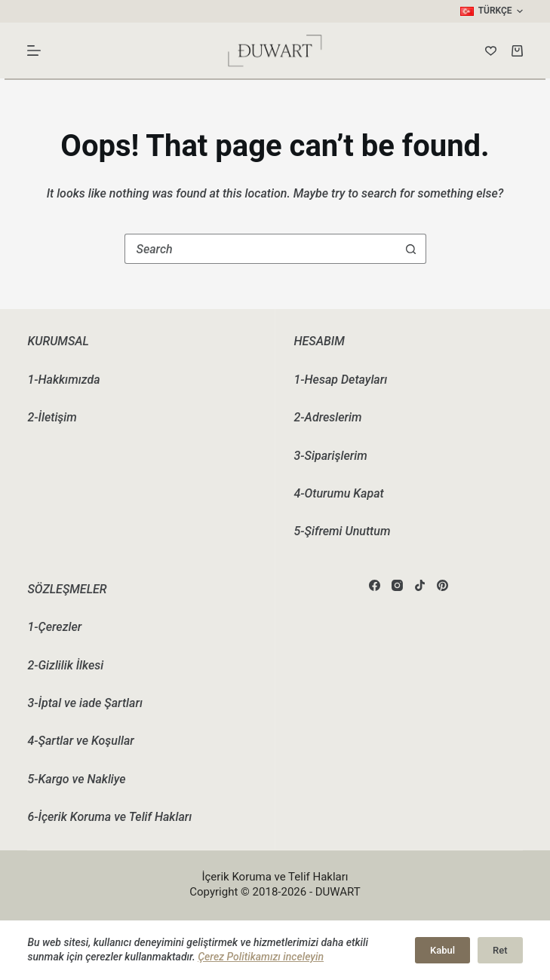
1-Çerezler (54, 627)
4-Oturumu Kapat (339, 493)
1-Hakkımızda (63, 380)
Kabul (442, 950)
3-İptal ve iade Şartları (84, 703)
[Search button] (411, 249)
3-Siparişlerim (331, 456)
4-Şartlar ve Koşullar (80, 741)
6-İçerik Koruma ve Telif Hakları (109, 817)
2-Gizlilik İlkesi (65, 665)
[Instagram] (397, 585)
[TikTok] (420, 585)
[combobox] (261, 249)
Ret (500, 950)
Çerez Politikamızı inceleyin (261, 957)
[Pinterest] (442, 585)
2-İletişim (52, 417)
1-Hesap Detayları (341, 380)
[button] (492, 11)
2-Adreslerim (328, 417)
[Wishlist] (491, 51)
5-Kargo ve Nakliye (76, 779)
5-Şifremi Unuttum (343, 531)
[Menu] (34, 51)
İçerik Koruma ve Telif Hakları (275, 877)
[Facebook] (375, 585)
